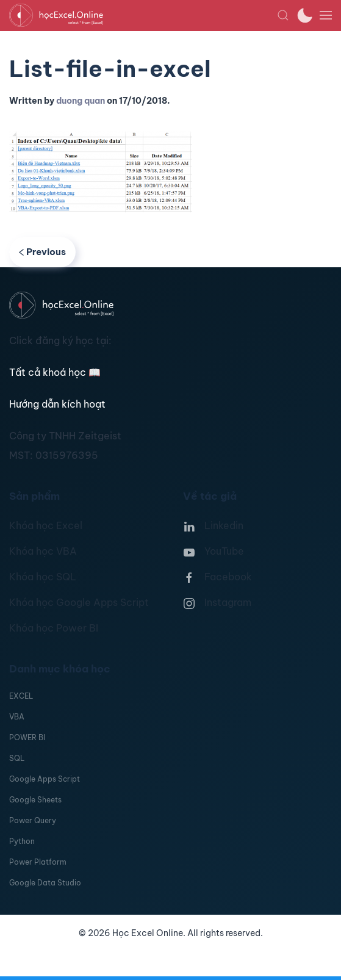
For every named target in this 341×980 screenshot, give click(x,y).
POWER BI (27, 737)
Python (22, 841)
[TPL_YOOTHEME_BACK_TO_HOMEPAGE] (143, 15)
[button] (283, 15)
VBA (17, 717)
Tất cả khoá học (55, 372)
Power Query (33, 820)
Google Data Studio (45, 883)
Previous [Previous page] (42, 252)
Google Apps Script (45, 779)
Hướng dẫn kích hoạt (57, 404)
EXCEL (21, 696)
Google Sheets (35, 800)
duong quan (81, 101)
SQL (17, 758)
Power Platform (38, 862)
